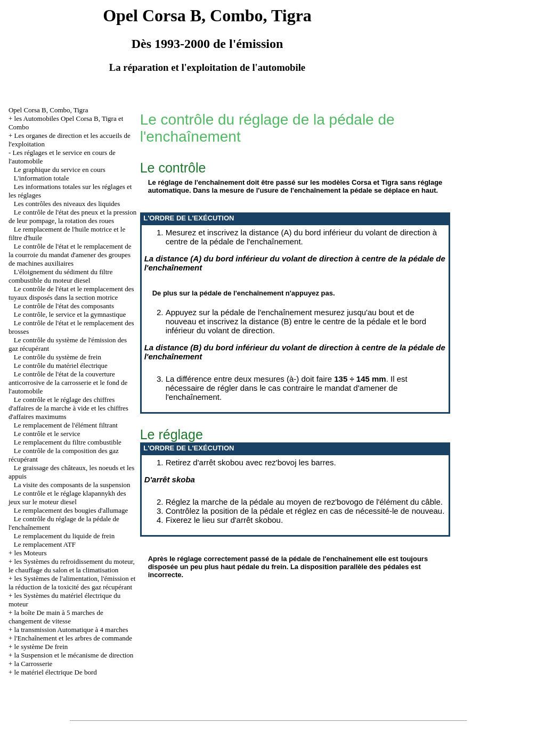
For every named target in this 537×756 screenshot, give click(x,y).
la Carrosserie (34, 664)
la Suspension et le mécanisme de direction (74, 655)
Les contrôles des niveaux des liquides (67, 204)
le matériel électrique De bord (56, 672)
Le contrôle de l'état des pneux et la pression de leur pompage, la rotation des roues (72, 216)
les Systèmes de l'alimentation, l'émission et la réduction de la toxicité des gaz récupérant (72, 583)
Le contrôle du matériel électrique (61, 365)
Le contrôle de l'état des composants (64, 306)
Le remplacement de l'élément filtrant (66, 425)
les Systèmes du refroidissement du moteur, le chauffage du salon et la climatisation (72, 566)
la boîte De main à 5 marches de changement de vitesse (56, 617)
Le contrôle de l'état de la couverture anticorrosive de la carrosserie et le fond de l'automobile (68, 383)
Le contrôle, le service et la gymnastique (70, 314)
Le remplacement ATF (45, 544)
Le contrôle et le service (47, 434)
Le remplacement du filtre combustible (68, 442)
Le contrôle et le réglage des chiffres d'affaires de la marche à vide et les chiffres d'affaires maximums (68, 408)
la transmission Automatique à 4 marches (71, 630)
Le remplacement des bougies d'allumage (71, 510)
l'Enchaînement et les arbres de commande (73, 638)
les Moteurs (31, 553)
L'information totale (42, 178)
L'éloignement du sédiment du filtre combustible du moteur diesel (61, 276)
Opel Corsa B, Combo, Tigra (48, 110)
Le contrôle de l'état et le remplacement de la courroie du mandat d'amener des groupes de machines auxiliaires (70, 255)
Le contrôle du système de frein (58, 357)
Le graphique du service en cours (60, 170)
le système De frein (41, 647)
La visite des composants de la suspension (72, 485)
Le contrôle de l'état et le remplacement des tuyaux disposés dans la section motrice (71, 293)
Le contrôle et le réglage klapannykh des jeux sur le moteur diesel (67, 498)
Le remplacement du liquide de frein (64, 536)
